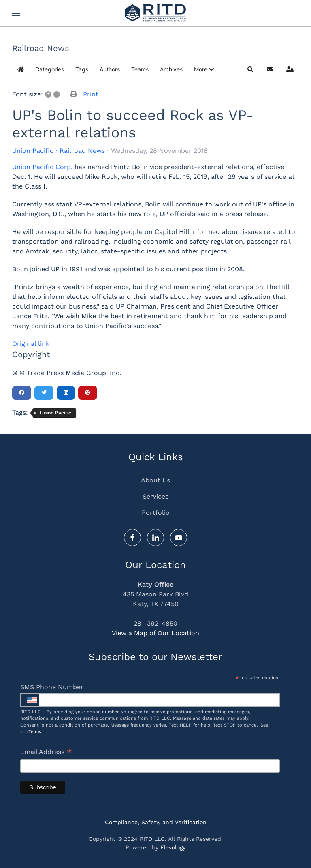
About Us (155, 480)
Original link (31, 344)
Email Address (46, 753)
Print (91, 94)
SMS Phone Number (52, 687)
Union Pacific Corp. (42, 167)
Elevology (173, 847)
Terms (35, 732)
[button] (16, 13)
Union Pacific (33, 151)
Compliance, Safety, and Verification (156, 822)
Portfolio (156, 513)
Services (155, 496)
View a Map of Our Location (155, 633)
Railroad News (82, 151)
